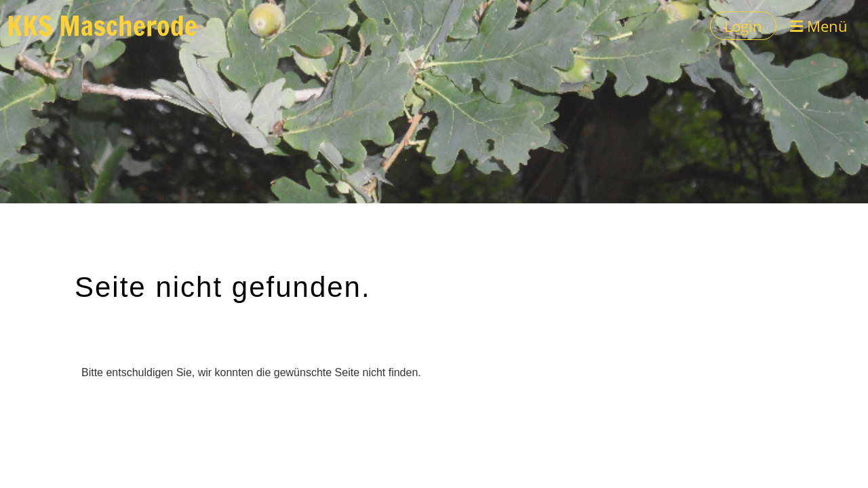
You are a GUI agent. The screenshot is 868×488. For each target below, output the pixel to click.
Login (743, 26)
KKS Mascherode (102, 26)
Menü (819, 26)
